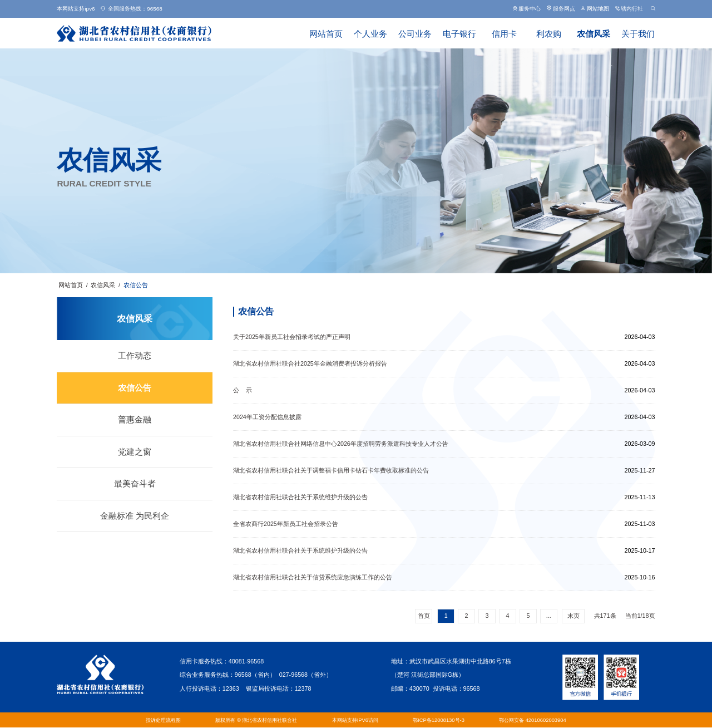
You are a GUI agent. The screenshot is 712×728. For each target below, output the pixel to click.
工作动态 (135, 356)
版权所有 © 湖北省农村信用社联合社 (256, 720)
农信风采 (594, 34)
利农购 (549, 34)
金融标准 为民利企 (135, 516)
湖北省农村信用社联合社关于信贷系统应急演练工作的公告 (313, 577)
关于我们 (638, 34)
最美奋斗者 (135, 484)
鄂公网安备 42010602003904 (533, 720)
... (549, 616)
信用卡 (504, 34)
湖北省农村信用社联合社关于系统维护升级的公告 (300, 497)
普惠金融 (135, 420)
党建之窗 (135, 452)
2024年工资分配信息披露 (267, 417)
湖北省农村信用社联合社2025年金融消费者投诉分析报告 (310, 363)
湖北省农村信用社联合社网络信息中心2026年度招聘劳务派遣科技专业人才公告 (341, 444)
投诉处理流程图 (163, 720)
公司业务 (415, 34)
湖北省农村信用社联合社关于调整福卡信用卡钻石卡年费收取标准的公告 (331, 470)
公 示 (243, 390)
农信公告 (136, 285)
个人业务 (370, 34)
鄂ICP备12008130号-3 (439, 720)
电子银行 (459, 34)
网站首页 (326, 34)
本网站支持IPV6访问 (355, 720)
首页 (424, 616)
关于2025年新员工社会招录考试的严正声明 (292, 337)
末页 (573, 616)
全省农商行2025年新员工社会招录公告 (286, 524)
